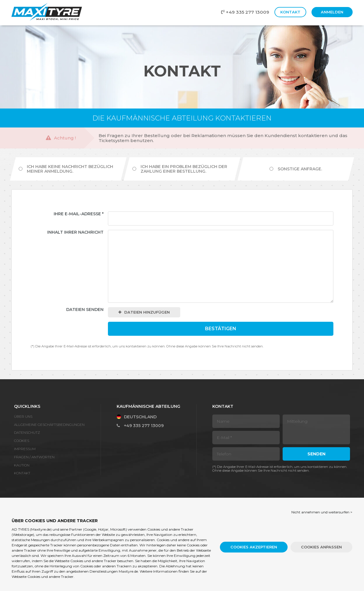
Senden (316, 454)
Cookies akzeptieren (254, 547)
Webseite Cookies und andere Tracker (43, 577)
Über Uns (23, 416)
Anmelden (332, 12)
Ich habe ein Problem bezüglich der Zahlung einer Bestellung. (180, 169)
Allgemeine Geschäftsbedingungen (49, 425)
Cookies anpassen (321, 547)
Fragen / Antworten (34, 457)
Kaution (22, 465)
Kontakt (290, 12)
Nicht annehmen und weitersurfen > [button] (322, 512)
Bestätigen (221, 329)
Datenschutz (27, 432)
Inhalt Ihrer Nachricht (75, 232)
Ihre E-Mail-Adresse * (79, 214)
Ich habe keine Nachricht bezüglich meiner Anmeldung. (66, 169)
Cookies (22, 441)
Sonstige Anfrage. (296, 169)
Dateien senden (85, 310)
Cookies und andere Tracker (93, 561)
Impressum (25, 449)
